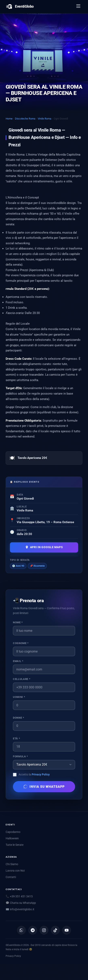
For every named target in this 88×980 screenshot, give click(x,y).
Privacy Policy (41, 774)
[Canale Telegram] (33, 930)
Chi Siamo (12, 864)
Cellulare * (22, 679)
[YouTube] (67, 930)
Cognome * (21, 643)
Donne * (18, 718)
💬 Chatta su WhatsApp (21, 903)
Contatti (11, 877)
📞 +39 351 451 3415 (19, 896)
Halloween (12, 838)
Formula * (20, 756)
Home (9, 119)
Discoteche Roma (25, 119)
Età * (16, 738)
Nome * (18, 622)
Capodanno (13, 832)
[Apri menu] (79, 7)
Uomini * (19, 697)
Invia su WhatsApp (44, 787)
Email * (18, 661)
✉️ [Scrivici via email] (20, 909)
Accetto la (34, 774)
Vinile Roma (45, 119)
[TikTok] (55, 930)
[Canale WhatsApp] (21, 930)
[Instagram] (44, 930)
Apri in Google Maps (44, 547)
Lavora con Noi (15, 871)
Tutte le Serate (15, 845)
